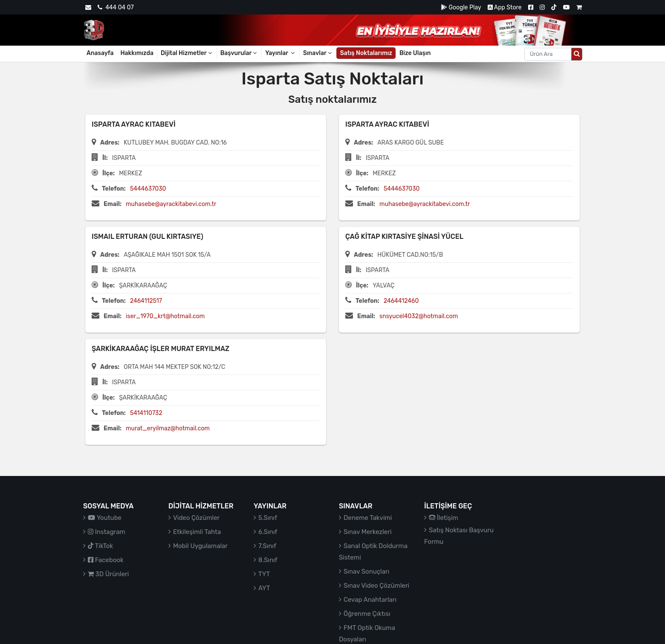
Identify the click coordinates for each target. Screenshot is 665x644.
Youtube (105, 518)
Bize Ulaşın (415, 53)
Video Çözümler (196, 518)
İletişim (444, 518)
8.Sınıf (268, 560)
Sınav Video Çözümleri (376, 586)
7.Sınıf (267, 546)
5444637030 (148, 189)
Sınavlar (318, 53)
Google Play (461, 7)
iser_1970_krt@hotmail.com (165, 316)
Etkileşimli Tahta (197, 532)
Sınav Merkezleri (368, 532)
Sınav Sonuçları (366, 571)
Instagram (107, 532)
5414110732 (146, 413)
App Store (505, 7)
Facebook (106, 560)
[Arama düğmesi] (577, 54)
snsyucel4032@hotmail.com (419, 316)
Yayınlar (280, 53)
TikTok (100, 546)
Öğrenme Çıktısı (367, 614)
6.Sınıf (268, 532)
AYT (264, 588)
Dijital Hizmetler (187, 53)
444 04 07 (116, 7)
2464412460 (401, 301)
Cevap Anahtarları (370, 600)
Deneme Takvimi (368, 518)
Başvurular (239, 53)
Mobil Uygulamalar (200, 546)
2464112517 (146, 301)
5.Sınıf (268, 518)
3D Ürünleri (108, 574)
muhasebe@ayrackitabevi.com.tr (171, 204)
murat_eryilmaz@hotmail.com (168, 428)
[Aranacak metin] (548, 54)
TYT (264, 574)
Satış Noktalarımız (366, 53)
